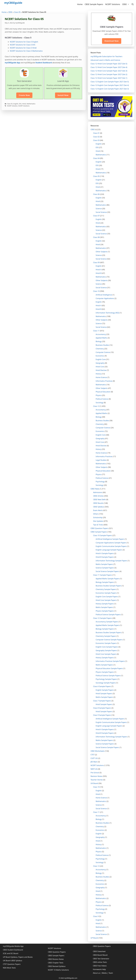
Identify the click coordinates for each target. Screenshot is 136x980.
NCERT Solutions (113, 4)
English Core (101, 359)
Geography (100, 363)
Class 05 (17, 12)
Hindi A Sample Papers (105, 553)
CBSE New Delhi (100, 500)
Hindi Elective (101, 370)
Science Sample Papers (105, 568)
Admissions (98, 492)
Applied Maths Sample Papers (108, 579)
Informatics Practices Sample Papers (110, 661)
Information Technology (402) (108, 313)
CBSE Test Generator (101, 959)
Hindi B (99, 273)
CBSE (126, 4)
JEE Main (94, 762)
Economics (100, 356)
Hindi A (99, 270)
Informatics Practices (104, 381)
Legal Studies (101, 460)
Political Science (102, 399)
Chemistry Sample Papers (106, 589)
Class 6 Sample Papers (102, 686)
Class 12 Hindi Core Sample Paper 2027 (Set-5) (109, 64)
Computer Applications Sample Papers (111, 543)
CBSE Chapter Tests (56, 963)
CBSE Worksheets (98, 751)
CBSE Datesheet (99, 951)
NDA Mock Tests (9, 968)
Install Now (63, 95)
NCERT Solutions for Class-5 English (24, 42)
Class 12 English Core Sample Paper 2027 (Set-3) (110, 89)
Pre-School (95, 773)
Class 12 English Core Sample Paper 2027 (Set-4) (110, 85)
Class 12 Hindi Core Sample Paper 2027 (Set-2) (109, 74)
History (99, 374)
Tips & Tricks (98, 525)
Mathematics (31, 104)
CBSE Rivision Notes (56, 959)
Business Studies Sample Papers (109, 586)
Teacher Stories (97, 780)
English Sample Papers (105, 690)
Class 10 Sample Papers (103, 535)
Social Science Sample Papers (107, 571)
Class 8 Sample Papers (102, 708)
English (16, 104)
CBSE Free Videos (100, 966)
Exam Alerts (98, 510)
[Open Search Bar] (133, 4)
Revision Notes (97, 776)
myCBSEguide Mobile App (13, 946)
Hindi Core (100, 367)
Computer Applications (105, 298)
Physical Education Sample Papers (109, 668)
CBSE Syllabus (99, 507)
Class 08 (96, 237)
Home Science (101, 377)
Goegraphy (100, 438)
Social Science (101, 212)
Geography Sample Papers (106, 650)
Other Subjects (102, 252)
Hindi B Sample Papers (105, 557)
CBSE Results (98, 503)
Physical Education (103, 392)
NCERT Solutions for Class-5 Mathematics (26, 51)
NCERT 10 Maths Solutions (58, 970)
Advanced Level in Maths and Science (105, 60)
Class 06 (96, 194)
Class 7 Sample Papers (102, 701)
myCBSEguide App (12, 63)
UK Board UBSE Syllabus (13, 961)
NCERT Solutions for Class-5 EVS (23, 45)
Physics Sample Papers (105, 611)
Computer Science (103, 352)
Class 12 (96, 406)
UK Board (94, 783)
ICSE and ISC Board (11, 953)
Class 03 (96, 140)
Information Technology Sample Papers (111, 561)
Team (111, 973)
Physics (99, 395)
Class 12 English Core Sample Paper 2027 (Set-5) (110, 82)
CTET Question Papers (12, 964)
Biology (99, 341)
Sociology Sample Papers (106, 683)
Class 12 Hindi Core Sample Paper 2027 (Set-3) (109, 71)
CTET (93, 755)
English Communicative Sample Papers (111, 546)
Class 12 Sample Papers (103, 618)
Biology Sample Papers (105, 582)
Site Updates (98, 521)
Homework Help (99, 969)
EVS (20, 104)
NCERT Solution (12, 106)
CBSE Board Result (100, 955)
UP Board (94, 938)
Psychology (100, 482)
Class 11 (96, 331)
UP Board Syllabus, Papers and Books (18, 957)
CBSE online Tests (100, 962)
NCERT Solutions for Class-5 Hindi (23, 48)
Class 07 (96, 216)
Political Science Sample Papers (108, 615)
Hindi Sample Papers (104, 694)
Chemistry (100, 349)
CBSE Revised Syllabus (57, 966)
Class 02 (96, 137)
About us (96, 973)
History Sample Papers (105, 604)
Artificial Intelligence (104, 295)
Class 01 (96, 133)
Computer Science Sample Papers (109, 640)
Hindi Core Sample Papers (106, 600)
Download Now (112, 41)
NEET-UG (94, 769)
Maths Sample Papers (104, 564)
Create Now (24, 95)
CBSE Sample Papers (94, 4)
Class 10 (96, 291)
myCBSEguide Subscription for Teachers (107, 56)
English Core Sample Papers (107, 597)
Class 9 (96, 916)
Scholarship (98, 517)
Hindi (24, 104)
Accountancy (101, 334)
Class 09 (96, 262)
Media (104, 973)
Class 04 (96, 158)
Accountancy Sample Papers (107, 622)
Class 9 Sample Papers (102, 715)
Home (80, 4)
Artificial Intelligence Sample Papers (110, 539)
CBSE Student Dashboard (13, 950)
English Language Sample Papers (109, 550)
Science (99, 209)
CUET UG (94, 758)
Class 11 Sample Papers (103, 575)
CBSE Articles (98, 496)
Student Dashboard (44, 63)
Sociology (100, 403)
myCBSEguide (13, 3)
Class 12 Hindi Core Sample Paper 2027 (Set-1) (109, 78)
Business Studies (102, 345)
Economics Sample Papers (106, 593)
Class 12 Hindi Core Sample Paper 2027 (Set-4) (109, 67)
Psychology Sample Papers (106, 679)
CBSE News (95, 489)
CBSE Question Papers (100, 528)
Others (96, 514)
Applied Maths (101, 338)
